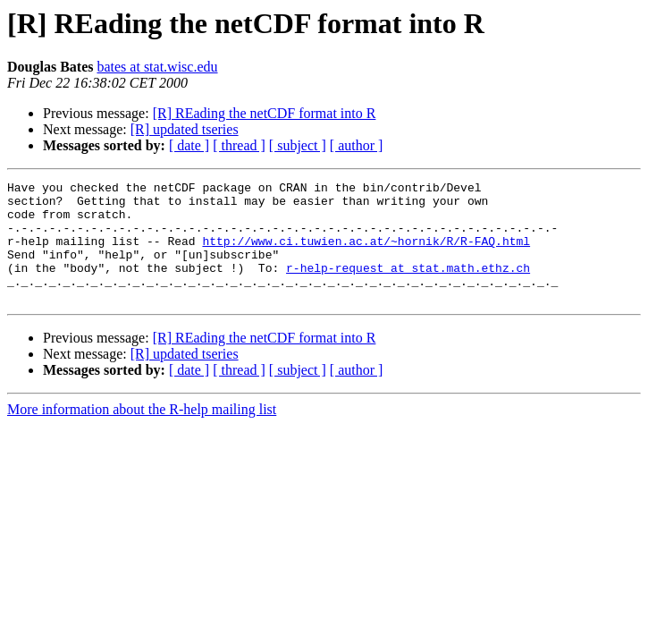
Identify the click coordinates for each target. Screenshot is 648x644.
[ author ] (357, 145)
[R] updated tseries (185, 129)
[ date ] (189, 145)
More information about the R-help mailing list (142, 433)
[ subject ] (298, 145)
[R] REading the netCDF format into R (265, 113)
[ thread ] (239, 145)
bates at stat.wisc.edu (157, 67)
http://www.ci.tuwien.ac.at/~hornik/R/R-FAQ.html (366, 254)
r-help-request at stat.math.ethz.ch (408, 286)
